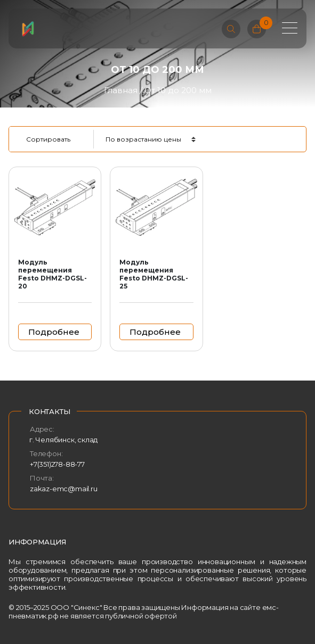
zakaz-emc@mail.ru (64, 489)
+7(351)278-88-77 (57, 464)
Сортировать (48, 139)
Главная (121, 90)
